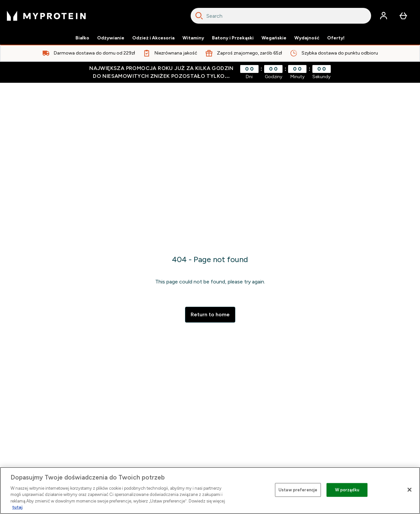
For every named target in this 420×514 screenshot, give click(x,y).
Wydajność (307, 38)
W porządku (347, 490)
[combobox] (281, 16)
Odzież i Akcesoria (153, 38)
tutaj (17, 507)
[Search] (199, 16)
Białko (82, 38)
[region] (210, 491)
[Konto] (384, 16)
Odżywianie (111, 38)
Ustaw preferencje (298, 490)
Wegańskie (274, 38)
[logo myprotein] (46, 16)
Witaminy (193, 38)
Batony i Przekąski (233, 38)
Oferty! (336, 38)
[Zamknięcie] (409, 490)
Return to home (210, 314)
